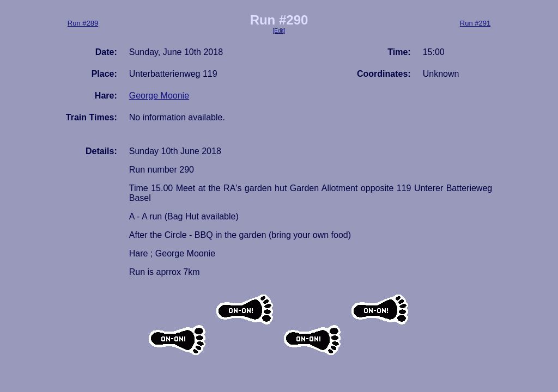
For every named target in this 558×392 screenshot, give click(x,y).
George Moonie (159, 96)
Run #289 (83, 23)
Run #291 (475, 23)
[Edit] (279, 31)
